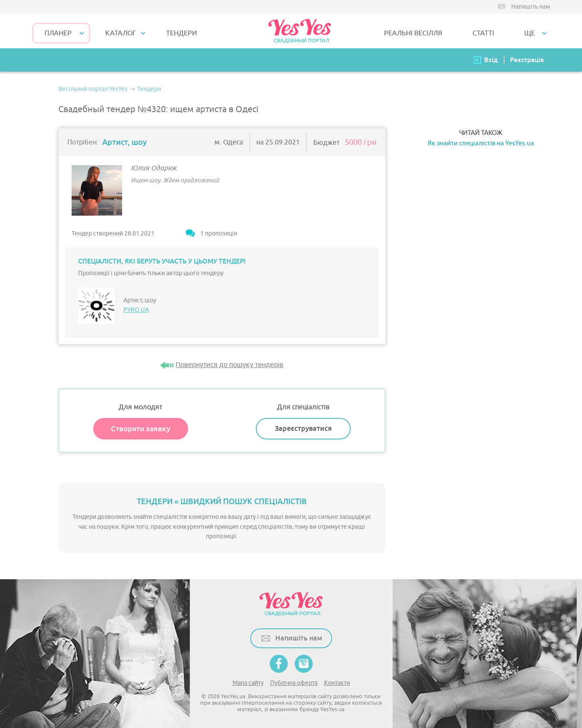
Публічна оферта (294, 683)
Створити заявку (141, 429)
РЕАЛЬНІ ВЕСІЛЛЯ (413, 33)
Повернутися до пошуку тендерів (230, 365)
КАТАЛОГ (121, 33)
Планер (58, 33)
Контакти (337, 683)
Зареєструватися (303, 428)
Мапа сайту (248, 683)
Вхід (491, 60)
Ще (530, 33)
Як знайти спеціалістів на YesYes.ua (481, 143)
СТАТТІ (483, 33)
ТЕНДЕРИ (182, 33)
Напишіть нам (531, 7)
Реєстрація (527, 60)
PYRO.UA (136, 310)
